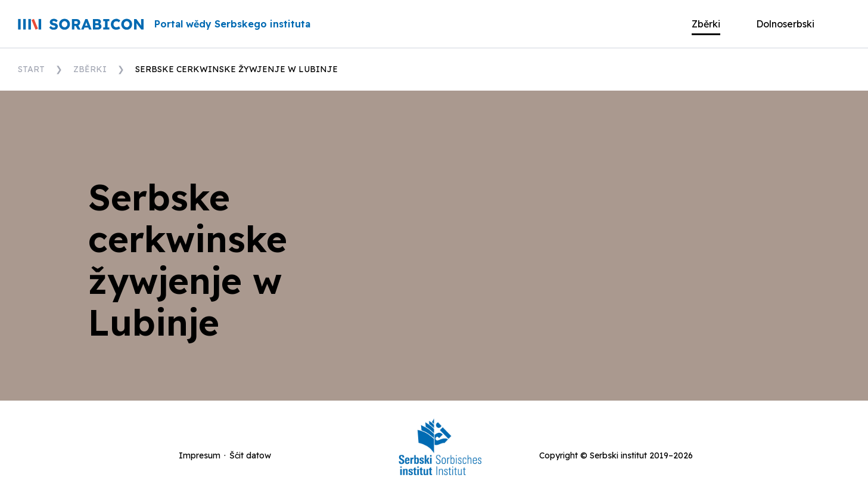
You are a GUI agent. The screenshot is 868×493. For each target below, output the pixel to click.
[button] (794, 24)
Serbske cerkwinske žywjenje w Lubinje (237, 69)
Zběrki (90, 69)
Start (31, 69)
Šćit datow (250, 455)
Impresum (200, 455)
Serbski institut (618, 455)
